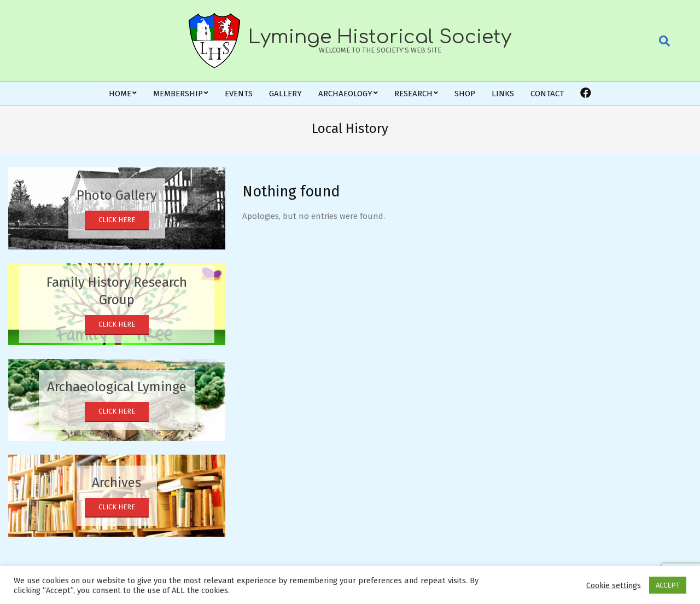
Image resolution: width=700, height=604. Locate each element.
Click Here (117, 220)
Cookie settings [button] (614, 585)
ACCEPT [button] (668, 585)
